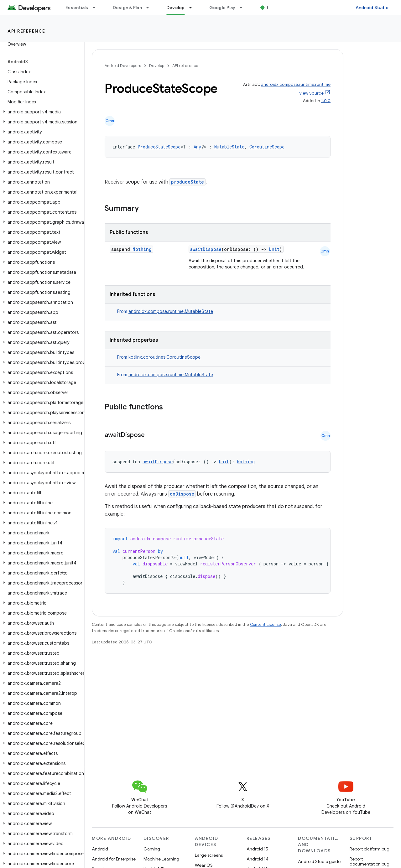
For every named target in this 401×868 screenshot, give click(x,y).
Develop (157, 66)
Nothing (142, 249)
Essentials (77, 8)
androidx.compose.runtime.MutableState (171, 311)
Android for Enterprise (114, 859)
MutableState (229, 147)
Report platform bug (370, 849)
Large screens (209, 855)
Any (197, 147)
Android (100, 849)
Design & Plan (127, 8)
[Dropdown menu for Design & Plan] (150, 8)
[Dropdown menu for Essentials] (97, 8)
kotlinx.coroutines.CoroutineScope (164, 357)
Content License (266, 624)
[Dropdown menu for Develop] (193, 8)
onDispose (182, 494)
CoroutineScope (267, 147)
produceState (187, 182)
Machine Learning (161, 859)
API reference (26, 31)
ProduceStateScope (159, 147)
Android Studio (372, 8)
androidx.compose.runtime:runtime (296, 84)
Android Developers (123, 66)
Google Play (222, 8)
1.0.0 (326, 101)
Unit (274, 249)
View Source (311, 93)
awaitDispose (206, 249)
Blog (272, 8)
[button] (41, 112)
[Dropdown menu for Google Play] (244, 8)
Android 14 (258, 859)
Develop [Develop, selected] (176, 8)
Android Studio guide (319, 861)
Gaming (152, 849)
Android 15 (257, 849)
